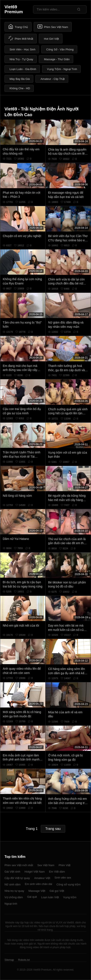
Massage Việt (37, 891)
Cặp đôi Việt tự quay (17, 878)
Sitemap (9, 960)
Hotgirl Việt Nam (35, 872)
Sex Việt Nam (46, 865)
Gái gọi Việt (57, 891)
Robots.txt (24, 960)
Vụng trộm (70, 897)
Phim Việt (64, 865)
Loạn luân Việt (50, 897)
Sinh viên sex (63, 878)
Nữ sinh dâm (13, 884)
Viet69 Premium (14, 9)
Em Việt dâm (57, 872)
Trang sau (53, 829)
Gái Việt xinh (12, 872)
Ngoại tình (11, 904)
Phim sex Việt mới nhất (19, 865)
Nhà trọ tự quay (14, 891)
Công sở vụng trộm (68, 884)
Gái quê (32, 897)
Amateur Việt (42, 878)
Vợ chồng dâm (14, 897)
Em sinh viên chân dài (39, 884)
